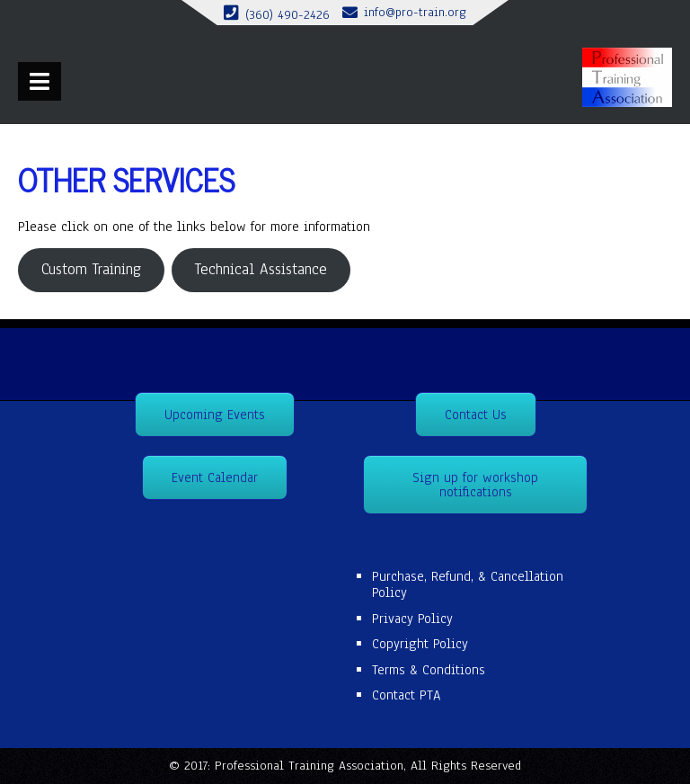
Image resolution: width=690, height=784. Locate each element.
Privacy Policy (412, 619)
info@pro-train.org (415, 12)
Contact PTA (406, 695)
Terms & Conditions (429, 670)
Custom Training (91, 269)
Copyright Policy (420, 644)
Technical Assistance (261, 269)
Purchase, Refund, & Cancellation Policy (468, 584)
